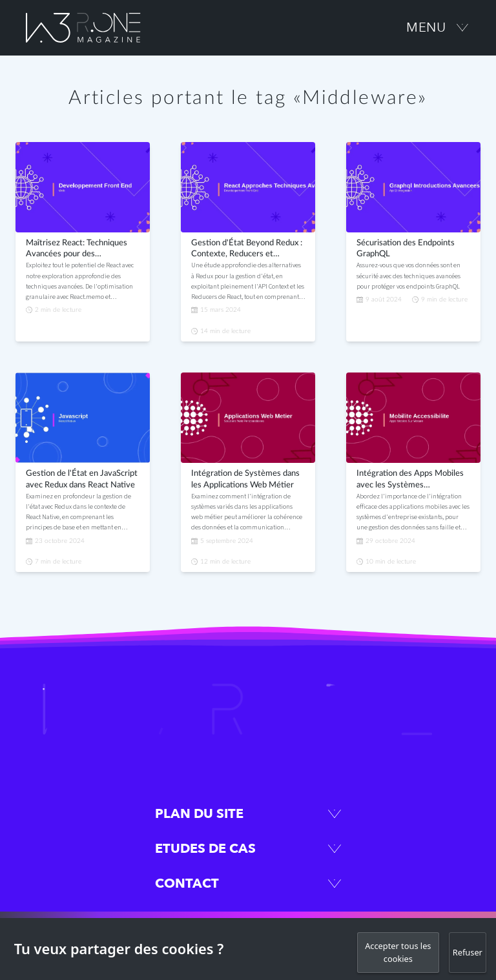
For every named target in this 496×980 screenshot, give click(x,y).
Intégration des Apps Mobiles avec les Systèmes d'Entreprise (410, 480)
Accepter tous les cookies (398, 952)
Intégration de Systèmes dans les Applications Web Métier (245, 479)
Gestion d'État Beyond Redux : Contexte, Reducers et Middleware (247, 250)
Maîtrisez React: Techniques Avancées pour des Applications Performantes (77, 250)
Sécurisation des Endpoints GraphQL (406, 249)
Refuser (468, 952)
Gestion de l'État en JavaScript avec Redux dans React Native (82, 479)
